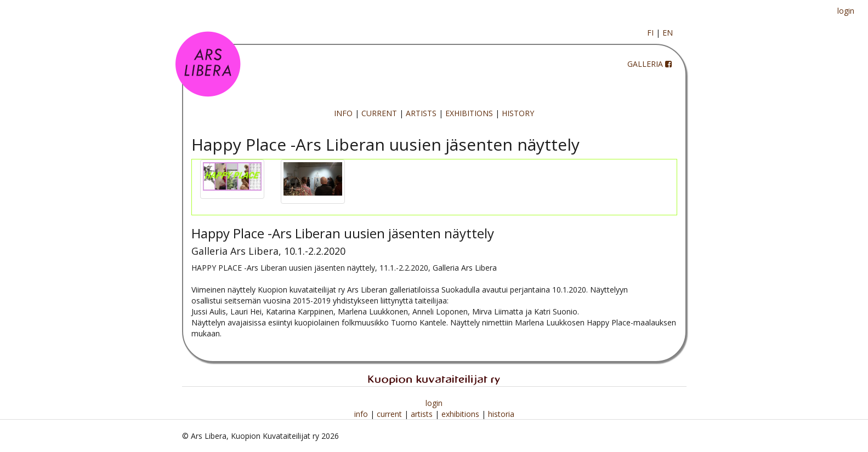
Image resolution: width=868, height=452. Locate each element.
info (362, 414)
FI (650, 33)
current (390, 414)
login (846, 11)
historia (501, 414)
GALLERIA (645, 64)
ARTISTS (421, 113)
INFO (343, 113)
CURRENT (379, 113)
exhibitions (461, 414)
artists (423, 414)
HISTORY (518, 113)
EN (668, 33)
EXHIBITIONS (469, 113)
